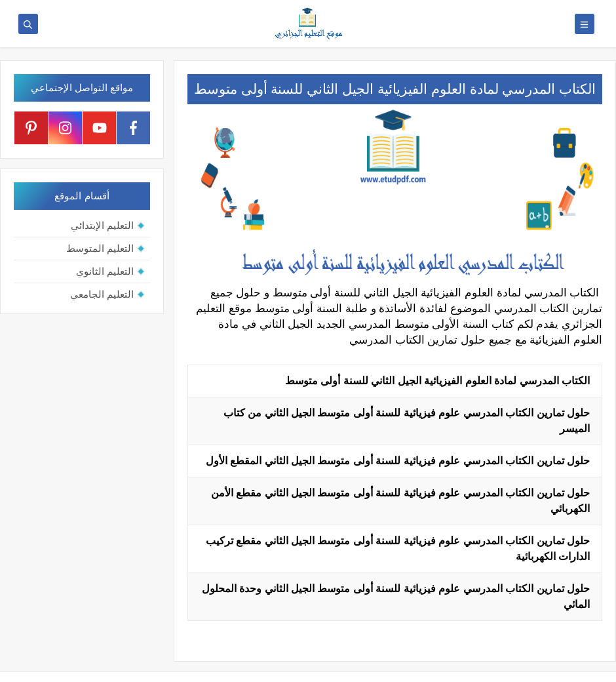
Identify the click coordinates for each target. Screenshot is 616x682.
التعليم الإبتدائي (102, 225)
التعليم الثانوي (105, 271)
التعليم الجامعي (102, 294)
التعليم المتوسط (100, 248)
